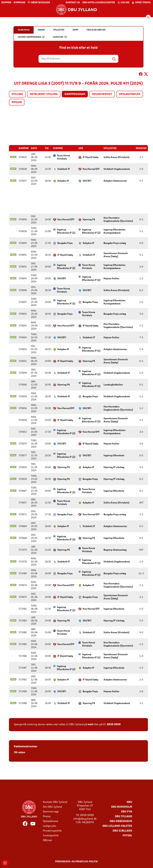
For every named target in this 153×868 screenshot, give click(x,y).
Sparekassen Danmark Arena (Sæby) (116, 255)
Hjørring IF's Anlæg (114, 467)
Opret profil (141, 3)
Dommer (6, 3)
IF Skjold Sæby (90, 157)
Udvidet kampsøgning (31, 37)
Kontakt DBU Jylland (55, 802)
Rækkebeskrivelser (26, 747)
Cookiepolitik (51, 836)
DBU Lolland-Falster (117, 826)
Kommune (19, 3)
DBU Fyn (127, 812)
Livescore (60, 37)
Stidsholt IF (64, 169)
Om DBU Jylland (52, 807)
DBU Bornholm (122, 807)
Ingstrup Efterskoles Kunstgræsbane (114, 231)
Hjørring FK (89, 220)
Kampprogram (75, 94)
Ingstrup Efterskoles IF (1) (66, 231)
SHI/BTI (87, 181)
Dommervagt (51, 812)
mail (90, 724)
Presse (47, 816)
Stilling (17, 94)
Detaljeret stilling (44, 94)
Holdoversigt (102, 94)
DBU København (121, 821)
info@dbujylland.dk (85, 819)
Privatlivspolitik (52, 831)
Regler (17, 102)
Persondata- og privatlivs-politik (76, 862)
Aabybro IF (63, 181)
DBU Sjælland (122, 831)
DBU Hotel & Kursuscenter (99, 3)
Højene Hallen (111, 279)
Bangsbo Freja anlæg (115, 243)
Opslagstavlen (130, 94)
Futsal (127, 836)
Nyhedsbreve (51, 821)
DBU (129, 802)
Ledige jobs (50, 826)
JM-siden (19, 752)
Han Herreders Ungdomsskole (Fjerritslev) (118, 219)
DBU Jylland (123, 816)
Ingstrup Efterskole (114, 456)
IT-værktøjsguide (39, 3)
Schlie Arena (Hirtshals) (116, 157)
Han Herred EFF (91, 169)
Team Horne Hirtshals (64, 157)
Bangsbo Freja (65, 243)
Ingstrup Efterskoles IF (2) (91, 231)
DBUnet (47, 840)
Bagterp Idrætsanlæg (115, 550)
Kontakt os (73, 3)
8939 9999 (114, 724)
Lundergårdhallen (113, 385)
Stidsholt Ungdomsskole (117, 169)
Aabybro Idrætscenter (115, 181)
